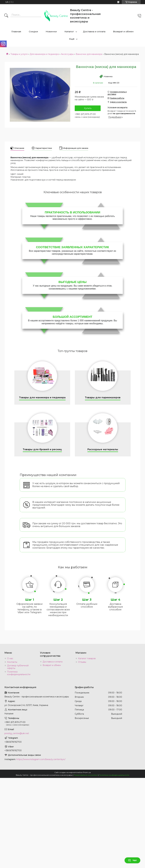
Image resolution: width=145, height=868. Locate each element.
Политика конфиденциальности (19, 673)
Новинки (51, 31)
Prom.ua (87, 772)
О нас (10, 658)
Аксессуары (67, 54)
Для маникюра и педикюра (44, 54)
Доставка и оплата (94, 31)
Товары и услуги (19, 54)
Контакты (12, 662)
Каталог (69, 31)
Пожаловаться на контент (86, 775)
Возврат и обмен (123, 31)
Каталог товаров (87, 658)
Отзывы (82, 662)
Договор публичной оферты (18, 667)
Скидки (33, 31)
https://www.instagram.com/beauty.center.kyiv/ (41, 759)
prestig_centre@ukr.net (17, 733)
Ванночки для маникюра (89, 54)
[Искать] (6, 16)
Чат (132, 860)
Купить (88, 108)
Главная (16, 31)
